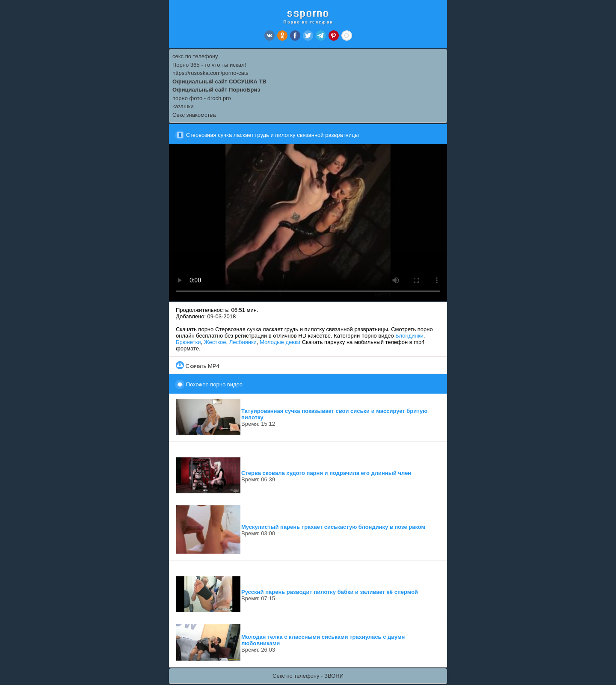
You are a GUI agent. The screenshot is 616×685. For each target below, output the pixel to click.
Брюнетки (188, 342)
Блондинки (409, 336)
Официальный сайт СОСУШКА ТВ (219, 82)
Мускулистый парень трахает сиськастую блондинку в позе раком (333, 527)
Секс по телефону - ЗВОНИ (308, 676)
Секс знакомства (194, 115)
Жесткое (215, 342)
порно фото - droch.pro (202, 98)
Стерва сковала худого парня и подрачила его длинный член (326, 473)
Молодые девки (280, 342)
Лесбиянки (243, 342)
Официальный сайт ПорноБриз (216, 90)
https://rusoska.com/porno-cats (210, 73)
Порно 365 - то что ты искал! (209, 65)
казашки (183, 106)
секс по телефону (195, 56)
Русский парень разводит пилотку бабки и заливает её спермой (330, 592)
